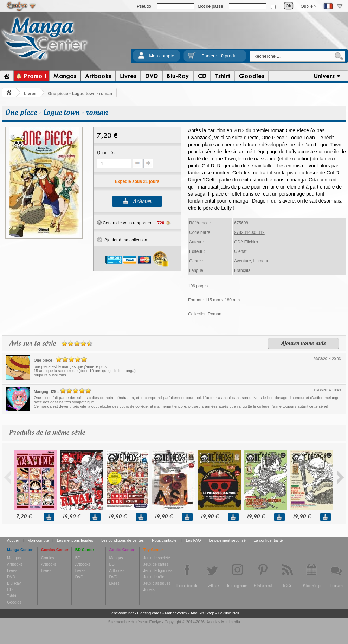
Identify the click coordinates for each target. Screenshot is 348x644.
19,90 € (71, 517)
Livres (30, 94)
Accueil (13, 540)
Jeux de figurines (158, 570)
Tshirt (12, 596)
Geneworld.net (121, 613)
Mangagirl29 (45, 391)
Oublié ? (308, 6)
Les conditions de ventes (123, 540)
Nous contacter (165, 540)
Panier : (220, 56)
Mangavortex (176, 613)
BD (78, 558)
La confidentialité (268, 540)
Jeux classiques (157, 583)
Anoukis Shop (202, 613)
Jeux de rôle (154, 577)
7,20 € (24, 517)
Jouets (149, 589)
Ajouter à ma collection (122, 240)
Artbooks (15, 564)
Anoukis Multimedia (223, 622)
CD (10, 589)
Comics (48, 558)
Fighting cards (149, 613)
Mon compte (162, 56)
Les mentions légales (75, 540)
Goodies (14, 602)
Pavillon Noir (228, 613)
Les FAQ (194, 540)
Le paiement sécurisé (227, 540)
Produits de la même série (47, 433)
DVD (11, 577)
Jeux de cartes (156, 564)
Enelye (155, 622)
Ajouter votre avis (303, 344)
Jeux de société (156, 558)
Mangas (14, 558)
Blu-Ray (14, 583)
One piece (43, 360)
